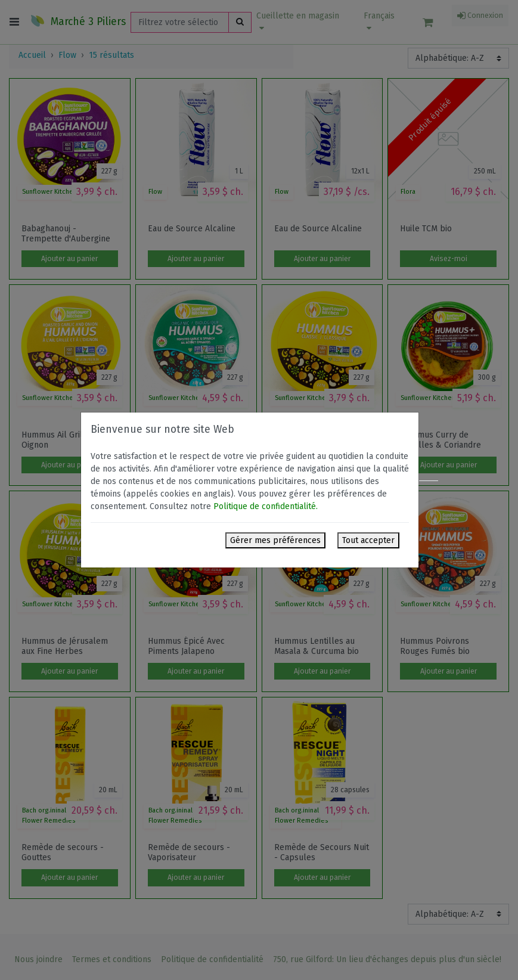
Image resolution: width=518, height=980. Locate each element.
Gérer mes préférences (275, 540)
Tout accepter (368, 540)
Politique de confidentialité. (266, 506)
